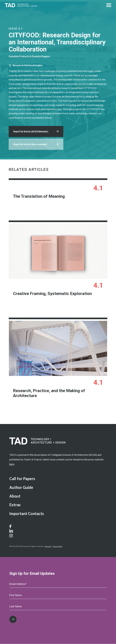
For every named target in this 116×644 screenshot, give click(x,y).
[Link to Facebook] (11, 527)
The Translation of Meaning (39, 196)
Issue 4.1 (16, 29)
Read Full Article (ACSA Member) (31, 132)
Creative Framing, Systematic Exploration (52, 294)
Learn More (82, 208)
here (12, 464)
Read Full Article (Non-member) (30, 145)
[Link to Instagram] (15, 536)
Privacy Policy (58, 546)
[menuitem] (58, 479)
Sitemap (48, 546)
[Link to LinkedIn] (11, 531)
